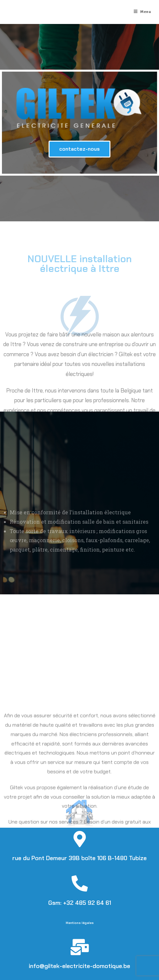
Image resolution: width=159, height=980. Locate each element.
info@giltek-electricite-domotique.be (79, 966)
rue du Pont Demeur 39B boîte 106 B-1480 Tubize (79, 858)
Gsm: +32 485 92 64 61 (80, 903)
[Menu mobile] (142, 12)
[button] (79, 149)
